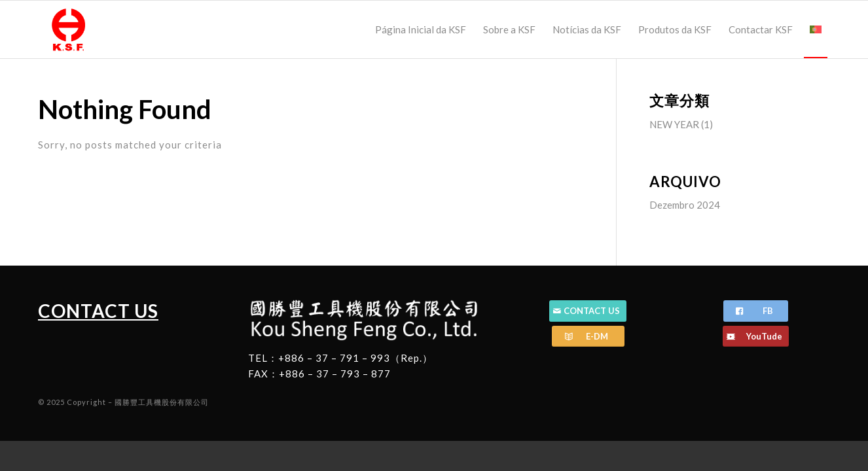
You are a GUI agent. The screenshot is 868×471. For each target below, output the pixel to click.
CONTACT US (98, 311)
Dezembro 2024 (685, 205)
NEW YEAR (674, 124)
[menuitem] (421, 29)
